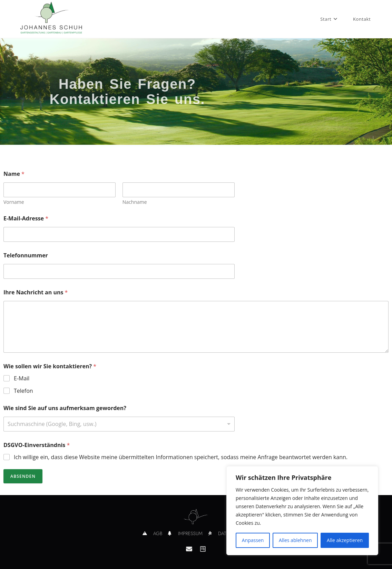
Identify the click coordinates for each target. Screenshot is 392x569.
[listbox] (119, 424)
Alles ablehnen (295, 540)
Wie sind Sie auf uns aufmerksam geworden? (65, 408)
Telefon (23, 391)
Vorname (14, 202)
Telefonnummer (26, 255)
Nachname (135, 202)
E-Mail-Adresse (26, 219)
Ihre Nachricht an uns (36, 292)
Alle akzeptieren (345, 540)
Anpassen (253, 540)
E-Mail (22, 378)
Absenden (23, 476)
